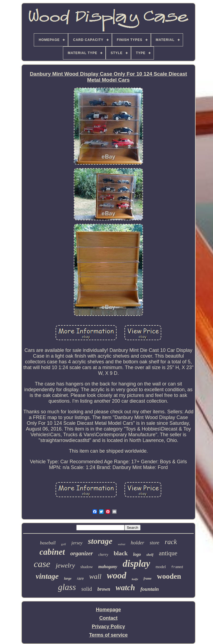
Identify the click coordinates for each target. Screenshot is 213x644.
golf (63, 544)
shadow (87, 567)
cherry (103, 555)
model (161, 567)
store (155, 543)
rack (171, 542)
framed (177, 567)
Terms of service (108, 635)
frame (147, 578)
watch (125, 587)
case (42, 564)
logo (137, 554)
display (136, 564)
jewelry (65, 565)
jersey (77, 543)
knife (135, 579)
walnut (122, 544)
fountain (150, 589)
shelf (150, 555)
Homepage (108, 610)
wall (95, 576)
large (68, 578)
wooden (169, 576)
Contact (109, 618)
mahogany (108, 567)
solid (87, 589)
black (121, 553)
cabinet (52, 552)
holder (138, 543)
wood (117, 575)
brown (104, 589)
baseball (48, 543)
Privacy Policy (108, 627)
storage (100, 541)
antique (168, 553)
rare (80, 578)
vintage (47, 576)
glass (67, 587)
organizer (82, 553)
